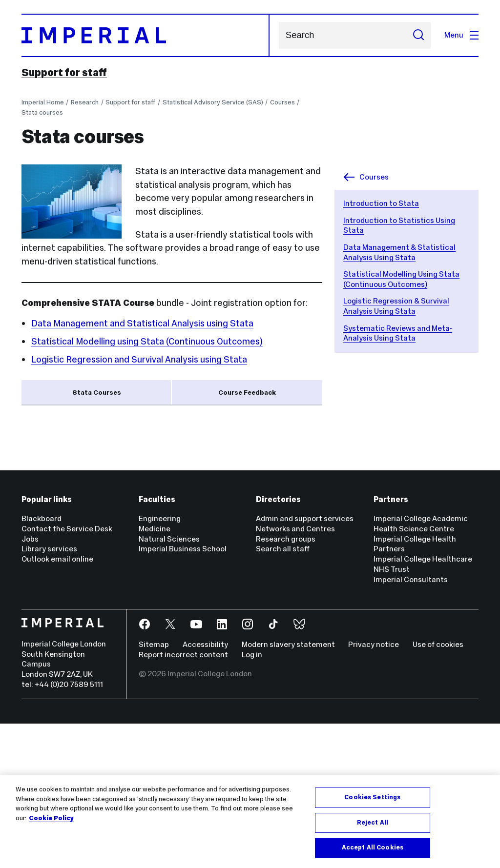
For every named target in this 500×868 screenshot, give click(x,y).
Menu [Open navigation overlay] (461, 35)
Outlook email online (57, 704)
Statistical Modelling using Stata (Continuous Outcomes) (147, 341)
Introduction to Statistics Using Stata (115, 459)
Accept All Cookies (373, 848)
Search (279, 35)
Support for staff (64, 73)
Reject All (373, 823)
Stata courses (42, 112)
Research (85, 102)
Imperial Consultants (411, 724)
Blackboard (42, 663)
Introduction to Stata (381, 203)
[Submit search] (418, 35)
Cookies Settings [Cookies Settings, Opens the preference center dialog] (372, 797)
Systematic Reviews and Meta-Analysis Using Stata (398, 333)
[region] (250, 822)
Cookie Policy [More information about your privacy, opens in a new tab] (51, 818)
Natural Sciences (169, 683)
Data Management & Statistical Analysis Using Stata (399, 252)
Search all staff (283, 694)
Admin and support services (305, 663)
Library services (49, 694)
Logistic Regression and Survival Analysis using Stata (139, 359)
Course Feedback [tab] (247, 393)
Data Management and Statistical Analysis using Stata (142, 323)
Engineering (160, 663)
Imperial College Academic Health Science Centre (421, 668)
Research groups (286, 683)
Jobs (30, 683)
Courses (282, 102)
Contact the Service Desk (67, 673)
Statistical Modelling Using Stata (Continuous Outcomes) (401, 279)
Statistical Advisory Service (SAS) (213, 102)
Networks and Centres (295, 673)
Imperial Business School (183, 694)
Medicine (155, 673)
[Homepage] (146, 35)
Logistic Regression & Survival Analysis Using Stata (396, 306)
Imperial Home (43, 102)
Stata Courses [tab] (97, 393)
